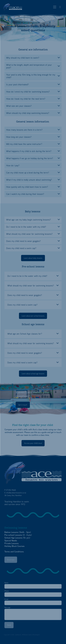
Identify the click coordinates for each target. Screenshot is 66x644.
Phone (7, 591)
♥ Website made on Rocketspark (31, 635)
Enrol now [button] (11, 560)
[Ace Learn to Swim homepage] (28, 7)
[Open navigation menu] (55, 7)
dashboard (18, 635)
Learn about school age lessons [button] (33, 374)
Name (6, 583)
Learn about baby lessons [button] (33, 258)
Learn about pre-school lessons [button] (33, 316)
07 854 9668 (11, 490)
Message (7, 607)
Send (9, 625)
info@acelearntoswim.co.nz (16, 493)
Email (6, 599)
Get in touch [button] (23, 405)
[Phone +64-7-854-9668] (60, 7)
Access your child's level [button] (33, 443)
